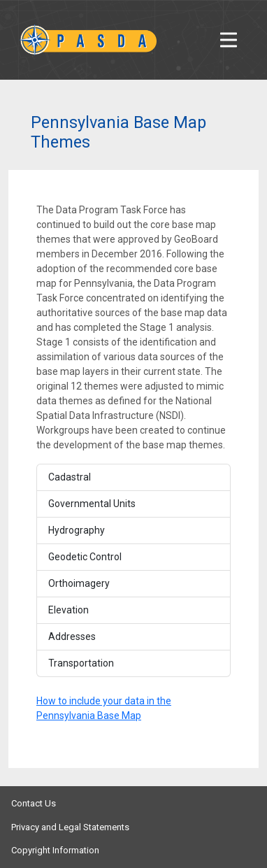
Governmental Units (92, 504)
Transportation (81, 663)
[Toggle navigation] (229, 40)
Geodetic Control (85, 557)
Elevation (68, 610)
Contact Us (34, 803)
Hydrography (77, 530)
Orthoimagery (79, 583)
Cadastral (70, 477)
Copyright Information (55, 850)
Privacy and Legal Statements (70, 827)
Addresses (72, 636)
